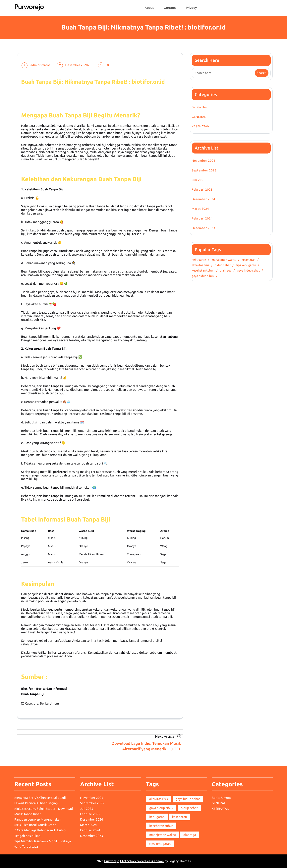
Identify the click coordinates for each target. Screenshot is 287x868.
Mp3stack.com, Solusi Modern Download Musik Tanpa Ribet (44, 811)
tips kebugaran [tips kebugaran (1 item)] (160, 844)
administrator (40, 65)
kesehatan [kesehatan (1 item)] (180, 817)
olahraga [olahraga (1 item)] (190, 835)
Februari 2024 (202, 218)
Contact (170, 8)
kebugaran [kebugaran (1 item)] (157, 817)
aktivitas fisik (201, 265)
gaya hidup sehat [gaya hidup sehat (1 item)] (188, 799)
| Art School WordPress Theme (142, 861)
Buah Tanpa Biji (33, 694)
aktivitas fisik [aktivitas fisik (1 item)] (159, 799)
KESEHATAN (201, 126)
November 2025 (204, 161)
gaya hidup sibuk (203, 276)
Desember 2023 (203, 228)
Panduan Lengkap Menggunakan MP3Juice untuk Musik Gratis (38, 822)
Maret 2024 (200, 209)
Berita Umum (49, 704)
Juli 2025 (199, 180)
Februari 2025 (202, 189)
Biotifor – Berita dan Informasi (44, 689)
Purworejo (112, 861)
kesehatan (249, 260)
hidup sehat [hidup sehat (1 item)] (189, 808)
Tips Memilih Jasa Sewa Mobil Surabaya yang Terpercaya (43, 844)
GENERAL (199, 117)
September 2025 (204, 170)
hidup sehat (223, 265)
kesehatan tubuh (203, 270)
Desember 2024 (203, 199)
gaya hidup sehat (248, 270)
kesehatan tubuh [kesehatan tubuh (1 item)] (161, 826)
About (149, 8)
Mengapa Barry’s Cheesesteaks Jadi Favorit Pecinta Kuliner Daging (40, 801)
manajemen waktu (224, 260)
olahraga (226, 270)
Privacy (191, 8)
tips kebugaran (246, 265)
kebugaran (199, 260)
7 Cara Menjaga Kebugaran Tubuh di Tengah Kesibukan (40, 833)
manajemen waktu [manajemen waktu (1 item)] (163, 835)
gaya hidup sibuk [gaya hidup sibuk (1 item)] (161, 808)
